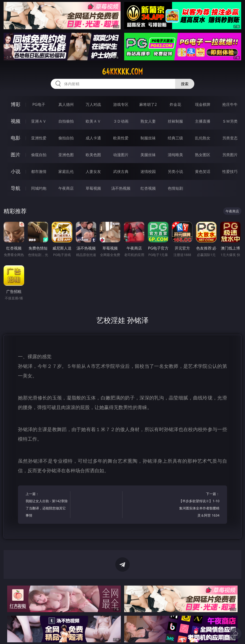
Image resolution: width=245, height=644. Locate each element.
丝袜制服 (175, 121)
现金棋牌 (203, 104)
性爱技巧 (230, 171)
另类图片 (230, 155)
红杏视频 (148, 188)
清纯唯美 (175, 155)
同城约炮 (39, 188)
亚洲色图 (66, 155)
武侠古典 (121, 171)
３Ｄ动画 (121, 121)
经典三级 (175, 138)
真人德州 (66, 104)
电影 (16, 138)
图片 (16, 155)
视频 (16, 121)
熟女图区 (203, 155)
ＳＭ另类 (230, 121)
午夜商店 (66, 188)
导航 (16, 188)
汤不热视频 (121, 188)
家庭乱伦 (66, 171)
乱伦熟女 (203, 138)
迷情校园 (148, 171)
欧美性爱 (121, 138)
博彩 (16, 104)
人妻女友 (93, 171)
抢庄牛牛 (230, 104)
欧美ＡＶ (93, 121)
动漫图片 (121, 155)
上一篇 (47, 505)
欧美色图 (93, 155)
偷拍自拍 (66, 138)
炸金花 (175, 104)
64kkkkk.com (122, 72)
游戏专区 (121, 104)
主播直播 (203, 121)
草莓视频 (93, 188)
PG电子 (39, 104)
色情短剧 (175, 188)
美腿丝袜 (148, 155)
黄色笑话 (203, 171)
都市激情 (39, 171)
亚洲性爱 (39, 138)
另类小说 (175, 171)
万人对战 (93, 104)
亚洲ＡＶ (39, 121)
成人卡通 (93, 138)
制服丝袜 (148, 138)
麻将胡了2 (148, 104)
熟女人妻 (148, 121)
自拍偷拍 (66, 121)
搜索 (185, 84)
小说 (16, 171)
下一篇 (198, 505)
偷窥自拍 (39, 155)
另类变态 (230, 138)
